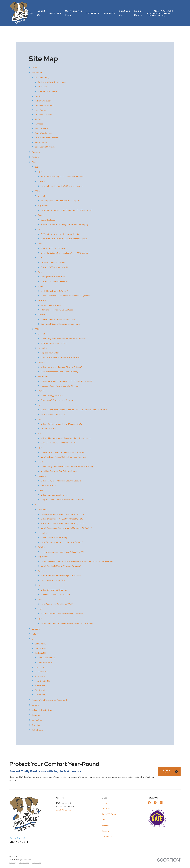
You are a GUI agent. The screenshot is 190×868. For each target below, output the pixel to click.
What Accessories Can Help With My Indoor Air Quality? (67, 528)
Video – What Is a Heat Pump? (55, 538)
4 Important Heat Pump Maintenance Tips (60, 357)
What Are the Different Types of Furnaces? (61, 566)
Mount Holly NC (42, 681)
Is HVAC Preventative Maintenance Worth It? (62, 614)
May (40, 258)
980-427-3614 (164, 11)
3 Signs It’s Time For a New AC (55, 281)
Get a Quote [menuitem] (138, 13)
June (40, 244)
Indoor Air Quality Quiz (42, 710)
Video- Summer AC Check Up (54, 590)
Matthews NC (41, 672)
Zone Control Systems (45, 147)
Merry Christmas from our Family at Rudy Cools (62, 523)
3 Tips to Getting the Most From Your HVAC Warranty (66, 253)
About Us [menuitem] (41, 13)
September (43, 206)
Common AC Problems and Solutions (58, 400)
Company (36, 629)
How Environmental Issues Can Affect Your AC (62, 552)
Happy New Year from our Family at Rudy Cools (62, 514)
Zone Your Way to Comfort (53, 248)
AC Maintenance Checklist (53, 263)
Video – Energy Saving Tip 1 (53, 396)
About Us (106, 808)
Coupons (36, 715)
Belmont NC (41, 644)
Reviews (36, 157)
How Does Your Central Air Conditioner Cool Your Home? (67, 210)
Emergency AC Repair (48, 91)
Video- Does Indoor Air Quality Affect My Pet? (62, 519)
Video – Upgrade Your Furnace (54, 495)
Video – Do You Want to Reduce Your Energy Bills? (64, 452)
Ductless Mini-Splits (44, 105)
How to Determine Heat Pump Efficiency (59, 372)
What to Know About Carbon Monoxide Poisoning (64, 457)
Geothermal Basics (49, 485)
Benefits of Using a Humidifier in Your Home (60, 324)
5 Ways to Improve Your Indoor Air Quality (60, 234)
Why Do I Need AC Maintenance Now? (59, 443)
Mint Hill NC (41, 676)
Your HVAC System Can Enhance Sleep (59, 471)
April (40, 172)
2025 (37, 167)
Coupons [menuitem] (109, 13)
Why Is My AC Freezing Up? (54, 414)
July (40, 229)
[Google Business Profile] (155, 803)
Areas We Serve (109, 814)
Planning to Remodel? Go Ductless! (57, 310)
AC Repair (42, 87)
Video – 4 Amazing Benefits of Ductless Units (61, 424)
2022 (37, 505)
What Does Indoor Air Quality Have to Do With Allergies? (67, 623)
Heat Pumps (40, 110)
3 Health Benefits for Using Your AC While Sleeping (65, 225)
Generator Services (43, 133)
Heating (38, 96)
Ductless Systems (43, 115)
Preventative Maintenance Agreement (49, 700)
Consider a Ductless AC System (55, 595)
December (43, 196)
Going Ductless (48, 220)
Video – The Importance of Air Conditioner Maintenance (66, 438)
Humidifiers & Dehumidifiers (47, 138)
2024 (37, 191)
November (43, 348)
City (34, 639)
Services (106, 820)
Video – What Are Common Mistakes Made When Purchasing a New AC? (74, 410)
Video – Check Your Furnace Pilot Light (58, 319)
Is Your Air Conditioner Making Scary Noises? (61, 576)
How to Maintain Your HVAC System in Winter (62, 186)
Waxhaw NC (40, 695)
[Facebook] (149, 803)
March (41, 286)
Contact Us (37, 720)
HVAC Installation (46, 658)
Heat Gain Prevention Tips (53, 580)
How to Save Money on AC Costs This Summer (62, 176)
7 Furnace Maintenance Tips (54, 343)
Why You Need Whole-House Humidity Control (62, 500)
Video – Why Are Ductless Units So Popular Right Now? (66, 381)
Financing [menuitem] (93, 13)
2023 (37, 329)
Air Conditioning (42, 77)
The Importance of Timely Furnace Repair (60, 201)
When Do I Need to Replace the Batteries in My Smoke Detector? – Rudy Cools (77, 561)
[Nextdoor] (161, 803)
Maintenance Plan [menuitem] (74, 13)
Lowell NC (40, 667)
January (41, 181)
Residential (37, 73)
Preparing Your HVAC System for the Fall (60, 386)
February (42, 300)
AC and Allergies (48, 428)
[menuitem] (13, 863)
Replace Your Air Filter (51, 353)
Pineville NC (40, 686)
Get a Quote (37, 730)
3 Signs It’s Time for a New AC (55, 267)
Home (34, 68)
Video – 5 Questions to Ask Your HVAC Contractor (63, 339)
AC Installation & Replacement (52, 82)
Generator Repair (46, 662)
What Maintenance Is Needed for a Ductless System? (65, 296)
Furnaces (39, 124)
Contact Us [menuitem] (124, 13)
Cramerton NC (41, 648)
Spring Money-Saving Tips (53, 277)
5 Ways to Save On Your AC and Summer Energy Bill (65, 239)
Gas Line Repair (42, 128)
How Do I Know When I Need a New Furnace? (62, 542)
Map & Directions (63, 810)
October (42, 362)
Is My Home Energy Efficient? (54, 291)
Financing (36, 152)
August (41, 215)
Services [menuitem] (55, 13)
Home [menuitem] (29, 13)
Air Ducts (39, 119)
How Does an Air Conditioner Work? (57, 604)
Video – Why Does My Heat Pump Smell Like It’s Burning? (67, 467)
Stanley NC (40, 690)
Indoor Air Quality (43, 101)
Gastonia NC (40, 653)
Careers (35, 705)
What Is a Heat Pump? (51, 305)
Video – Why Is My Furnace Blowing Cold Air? (61, 367)
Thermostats (41, 142)
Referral (35, 634)
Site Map (36, 725)
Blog (34, 162)
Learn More (171, 771)
